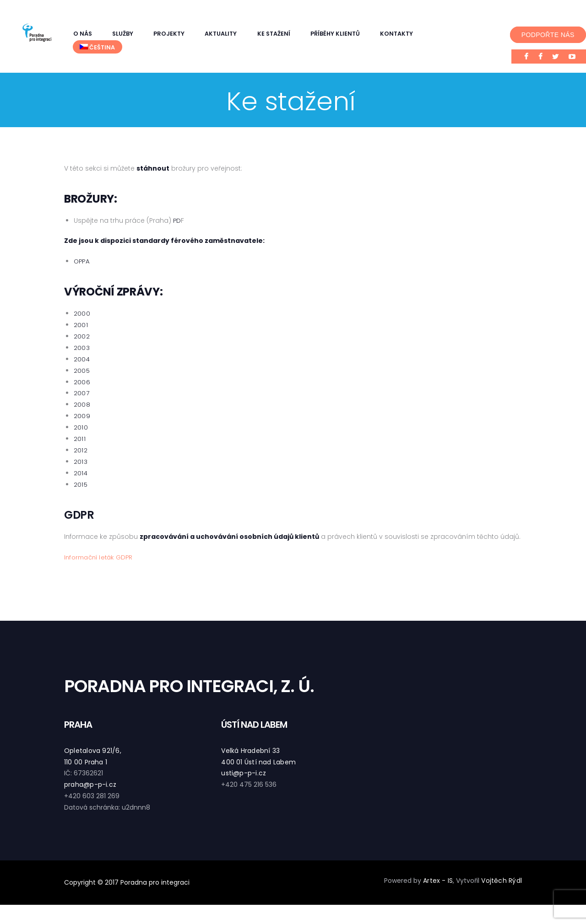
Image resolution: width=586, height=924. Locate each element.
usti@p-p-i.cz (243, 773)
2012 (80, 450)
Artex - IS (440, 881)
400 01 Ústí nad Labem (257, 762)
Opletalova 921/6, (92, 751)
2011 (79, 439)
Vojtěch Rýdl (502, 881)
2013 (80, 462)
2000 (82, 313)
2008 (82, 404)
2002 (81, 336)
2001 (81, 325)
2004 (82, 359)
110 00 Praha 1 (85, 762)
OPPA (82, 261)
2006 (82, 382)
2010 (81, 427)
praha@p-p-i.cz (90, 784)
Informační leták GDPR (100, 557)
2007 (81, 393)
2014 (81, 473)
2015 (81, 484)
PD (177, 220)
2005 (82, 371)
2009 (82, 416)
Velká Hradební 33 (250, 751)
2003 (81, 348)
